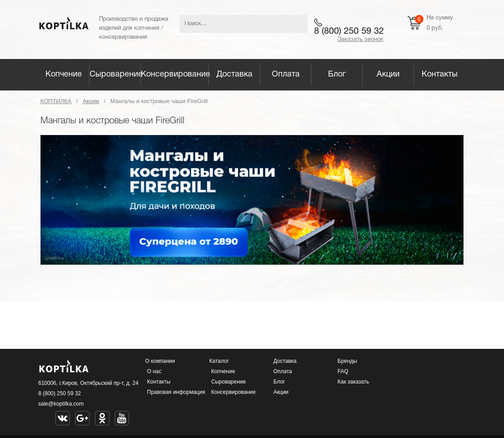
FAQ (343, 371)
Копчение (64, 75)
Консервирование (175, 75)
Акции (388, 75)
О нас (154, 371)
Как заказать (353, 382)
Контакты (440, 75)
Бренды (347, 361)
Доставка (234, 75)
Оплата (286, 75)
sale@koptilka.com (61, 404)
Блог (337, 75)
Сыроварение (115, 75)
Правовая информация (176, 392)
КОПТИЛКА (56, 101)
